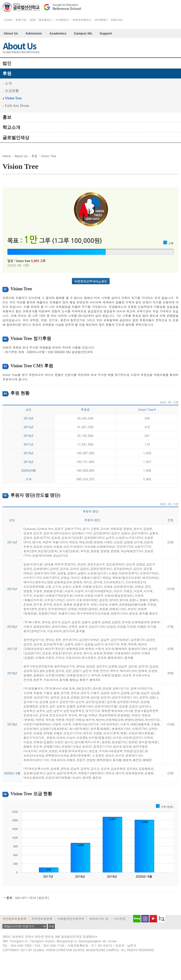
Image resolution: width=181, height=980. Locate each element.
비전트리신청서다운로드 (91, 281)
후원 (7, 74)
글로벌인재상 (16, 138)
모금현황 (12, 91)
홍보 (7, 117)
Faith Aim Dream (17, 106)
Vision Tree (13, 98)
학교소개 (11, 127)
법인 (7, 63)
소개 (8, 83)
